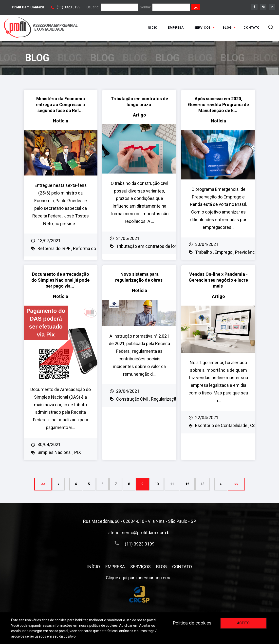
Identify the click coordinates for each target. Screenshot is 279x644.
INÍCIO (152, 28)
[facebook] (254, 7)
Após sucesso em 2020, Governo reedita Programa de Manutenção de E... (218, 105)
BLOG (227, 28)
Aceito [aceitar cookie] (243, 623)
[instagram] (263, 7)
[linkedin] (272, 7)
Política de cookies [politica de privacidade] (192, 623)
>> (236, 484)
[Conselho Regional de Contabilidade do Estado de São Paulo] (139, 595)
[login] (120, 7)
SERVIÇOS (202, 28)
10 (157, 484)
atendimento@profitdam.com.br (140, 533)
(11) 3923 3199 (69, 7)
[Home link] (41, 28)
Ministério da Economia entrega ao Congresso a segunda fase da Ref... (60, 105)
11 (172, 484)
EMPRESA (176, 28)
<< (43, 484)
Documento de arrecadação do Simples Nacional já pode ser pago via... (60, 280)
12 (187, 484)
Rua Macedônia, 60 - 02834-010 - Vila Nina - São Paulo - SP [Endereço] (140, 521)
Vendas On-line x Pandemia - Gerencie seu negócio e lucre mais (218, 280)
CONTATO (251, 28)
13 (203, 484)
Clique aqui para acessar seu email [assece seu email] (140, 578)
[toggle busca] (271, 27)
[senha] (171, 7)
